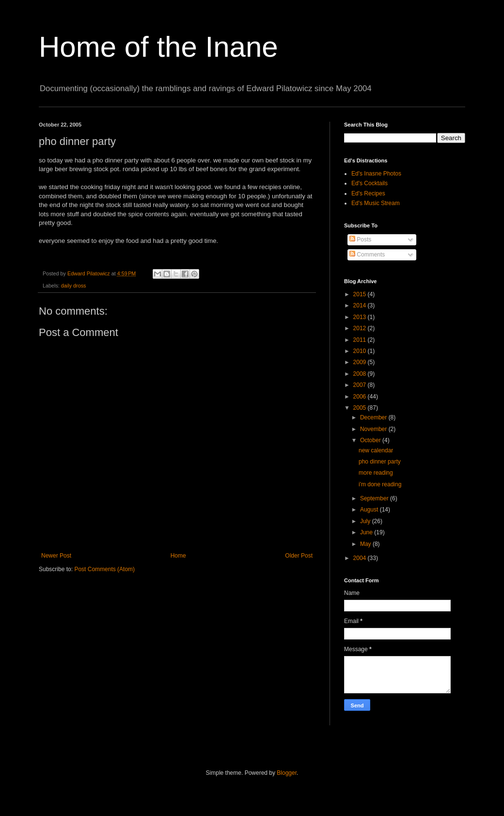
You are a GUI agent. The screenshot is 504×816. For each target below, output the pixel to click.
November (374, 429)
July (366, 521)
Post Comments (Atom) (104, 569)
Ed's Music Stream (376, 203)
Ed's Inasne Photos (376, 174)
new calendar (376, 450)
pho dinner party (380, 462)
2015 (361, 294)
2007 (361, 385)
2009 (361, 362)
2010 (361, 351)
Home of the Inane (158, 47)
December (374, 417)
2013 (361, 317)
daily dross (74, 286)
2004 (361, 558)
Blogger (287, 773)
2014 (361, 305)
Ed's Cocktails (370, 183)
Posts (360, 240)
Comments (367, 255)
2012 (361, 328)
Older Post (299, 556)
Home (178, 556)
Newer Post (56, 556)
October (371, 440)
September (375, 498)
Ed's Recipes (368, 193)
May (366, 544)
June (367, 532)
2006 (361, 397)
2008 (361, 374)
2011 (361, 340)
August (370, 510)
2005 (361, 408)
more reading (376, 473)
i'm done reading (380, 484)
